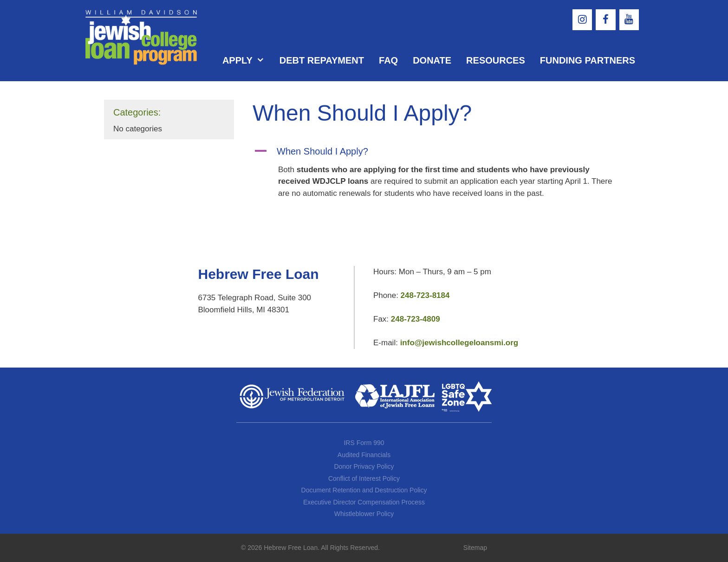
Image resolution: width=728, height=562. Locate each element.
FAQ (388, 60)
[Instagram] (582, 20)
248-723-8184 (425, 295)
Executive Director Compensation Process (364, 502)
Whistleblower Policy (364, 514)
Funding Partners (588, 60)
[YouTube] (629, 20)
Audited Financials (364, 455)
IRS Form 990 (364, 443)
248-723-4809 (416, 319)
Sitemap (475, 548)
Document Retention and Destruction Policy (364, 490)
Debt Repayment (322, 60)
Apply (247, 60)
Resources (496, 60)
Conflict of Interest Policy (364, 478)
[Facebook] (605, 20)
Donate (432, 60)
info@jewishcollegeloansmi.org (459, 343)
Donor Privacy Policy (364, 466)
